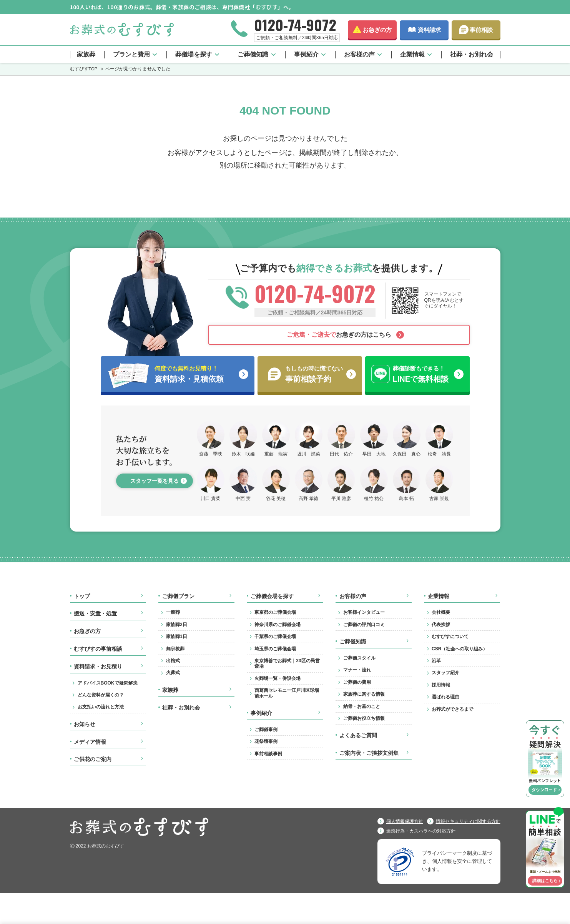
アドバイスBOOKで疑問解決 (108, 683)
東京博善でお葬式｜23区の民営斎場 (287, 663)
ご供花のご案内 (93, 759)
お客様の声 (359, 54)
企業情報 (412, 54)
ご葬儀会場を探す (272, 596)
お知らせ (85, 724)
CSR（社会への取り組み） (459, 649)
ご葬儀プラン (178, 596)
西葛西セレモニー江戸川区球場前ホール (287, 693)
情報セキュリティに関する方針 (468, 821)
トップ (82, 596)
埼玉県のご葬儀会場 (275, 649)
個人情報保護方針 (405, 821)
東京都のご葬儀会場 (275, 612)
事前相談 (481, 30)
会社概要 (441, 612)
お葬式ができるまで (452, 709)
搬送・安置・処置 (95, 613)
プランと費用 (131, 54)
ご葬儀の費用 (357, 682)
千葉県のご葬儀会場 (275, 636)
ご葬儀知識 (253, 54)
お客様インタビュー (364, 612)
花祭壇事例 (266, 741)
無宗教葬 (175, 649)
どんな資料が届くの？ (101, 695)
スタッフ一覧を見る (155, 481)
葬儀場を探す (194, 54)
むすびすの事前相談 (98, 649)
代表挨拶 (441, 625)
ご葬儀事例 (266, 730)
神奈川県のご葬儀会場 (278, 625)
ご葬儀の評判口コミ (364, 625)
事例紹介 (306, 54)
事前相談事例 (268, 754)
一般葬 (173, 612)
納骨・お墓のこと (362, 706)
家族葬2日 (177, 625)
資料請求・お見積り (98, 666)
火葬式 (173, 673)
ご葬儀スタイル (359, 658)
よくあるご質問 (358, 735)
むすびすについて (450, 636)
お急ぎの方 (377, 30)
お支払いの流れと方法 (101, 707)
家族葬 (86, 54)
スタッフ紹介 (445, 673)
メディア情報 (90, 742)
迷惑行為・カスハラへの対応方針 (421, 831)
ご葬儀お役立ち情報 (364, 718)
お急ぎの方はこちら (339, 335)
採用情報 (441, 685)
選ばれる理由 (445, 697)
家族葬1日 (177, 636)
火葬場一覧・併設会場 (278, 678)
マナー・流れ (357, 670)
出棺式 (173, 661)
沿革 (436, 661)
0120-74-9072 (295, 25)
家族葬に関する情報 (364, 694)
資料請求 (429, 30)
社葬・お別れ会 (472, 54)
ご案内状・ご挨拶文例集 (369, 753)
